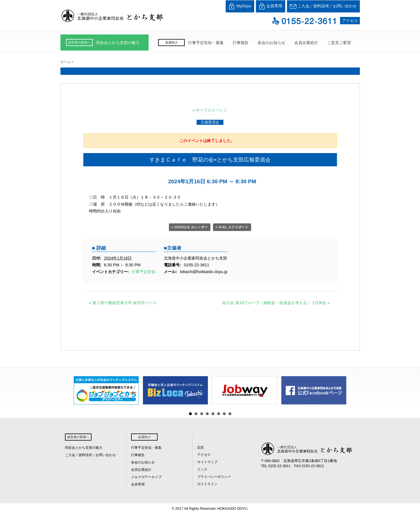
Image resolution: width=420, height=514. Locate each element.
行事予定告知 (143, 272)
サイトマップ (207, 462)
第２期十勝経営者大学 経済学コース (123, 303)
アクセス (350, 21)
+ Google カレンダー (190, 227)
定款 (201, 447)
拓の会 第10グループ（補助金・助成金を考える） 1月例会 (276, 303)
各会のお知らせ (271, 43)
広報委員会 (210, 122)
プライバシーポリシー (214, 477)
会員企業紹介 (306, 43)
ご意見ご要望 (339, 43)
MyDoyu (240, 6)
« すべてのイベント (210, 110)
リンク (202, 469)
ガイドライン (207, 484)
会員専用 (271, 6)
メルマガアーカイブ (146, 477)
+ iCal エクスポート (232, 227)
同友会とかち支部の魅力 (118, 43)
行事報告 (241, 43)
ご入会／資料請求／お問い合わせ (323, 6)
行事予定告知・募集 (206, 43)
